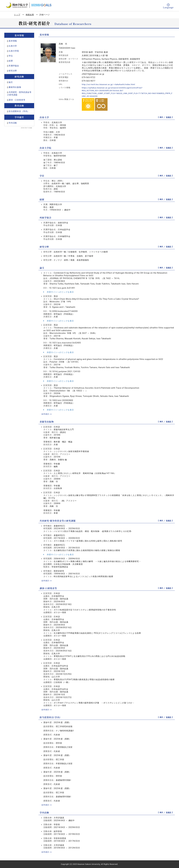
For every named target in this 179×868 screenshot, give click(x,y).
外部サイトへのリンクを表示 (59, 292)
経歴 (11, 61)
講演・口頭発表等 (17, 100)
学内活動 (13, 123)
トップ (17, 15)
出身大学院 (14, 51)
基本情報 (13, 41)
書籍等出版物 (15, 87)
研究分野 (13, 71)
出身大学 (13, 46)
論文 (11, 82)
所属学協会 (14, 66)
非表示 (169, 117)
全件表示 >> (47, 414)
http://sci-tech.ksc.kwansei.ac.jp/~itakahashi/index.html (110, 84)
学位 (11, 56)
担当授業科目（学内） (19, 111)
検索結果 (30, 15)
